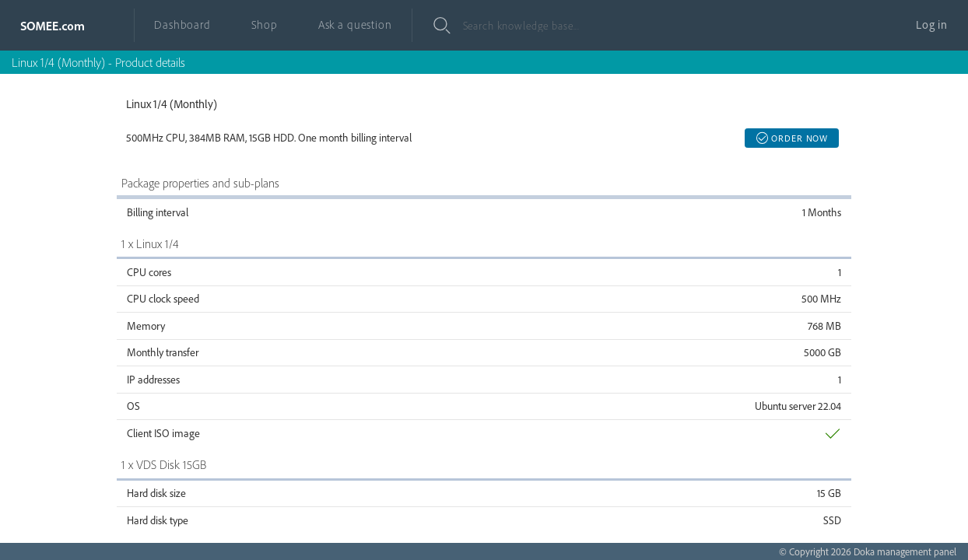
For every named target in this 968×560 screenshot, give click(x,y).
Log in (932, 24)
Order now (792, 138)
